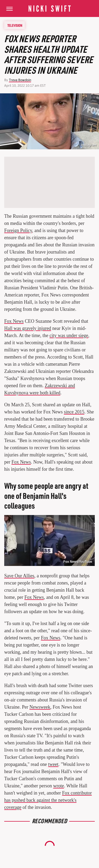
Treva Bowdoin (20, 80)
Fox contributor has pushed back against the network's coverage (48, 800)
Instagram (89, 145)
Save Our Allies (19, 576)
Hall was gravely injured (28, 328)
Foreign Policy (18, 230)
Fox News (14, 321)
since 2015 (74, 412)
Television (15, 25)
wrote (58, 786)
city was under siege (69, 335)
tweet (53, 764)
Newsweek (40, 707)
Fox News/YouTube (78, 562)
